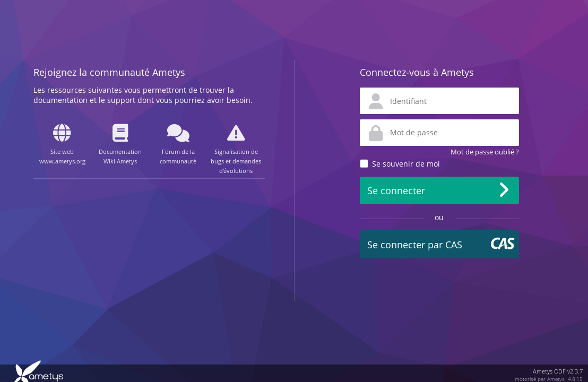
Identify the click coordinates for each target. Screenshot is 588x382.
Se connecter (396, 190)
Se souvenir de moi (406, 164)
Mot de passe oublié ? (485, 152)
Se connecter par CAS (415, 245)
